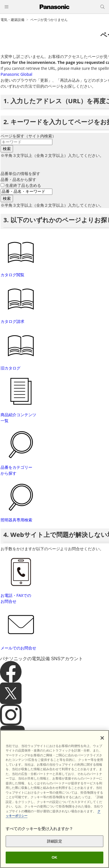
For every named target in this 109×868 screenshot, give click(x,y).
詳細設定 (54, 841)
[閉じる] (102, 738)
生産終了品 (23, 185)
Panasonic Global (16, 74)
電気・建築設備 (12, 20)
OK (55, 857)
